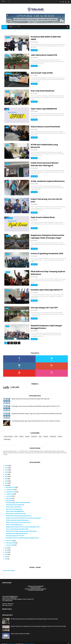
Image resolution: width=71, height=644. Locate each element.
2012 (6, 553)
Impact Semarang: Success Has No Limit (48, 199)
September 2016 (11, 490)
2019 (6, 477)
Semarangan (7, 438)
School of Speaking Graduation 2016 (46, 252)
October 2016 (10, 488)
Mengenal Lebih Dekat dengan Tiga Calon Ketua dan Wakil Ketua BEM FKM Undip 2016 (37, 412)
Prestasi (60, 435)
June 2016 (9, 494)
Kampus (8, 38)
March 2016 (10, 539)
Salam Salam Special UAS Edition (20, 632)
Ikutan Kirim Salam (9, 569)
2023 (6, 468)
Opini (7, 109)
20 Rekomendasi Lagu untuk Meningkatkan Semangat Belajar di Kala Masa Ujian (34, 617)
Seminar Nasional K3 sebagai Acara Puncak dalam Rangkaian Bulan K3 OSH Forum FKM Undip (38, 625)
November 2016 (11, 486)
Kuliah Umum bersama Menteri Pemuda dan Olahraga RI (23, 516)
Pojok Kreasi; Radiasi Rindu (41, 217)
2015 (6, 546)
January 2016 (10, 543)
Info (7, 127)
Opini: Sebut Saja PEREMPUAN (43, 108)
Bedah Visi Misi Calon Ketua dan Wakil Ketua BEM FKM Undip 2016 (31, 397)
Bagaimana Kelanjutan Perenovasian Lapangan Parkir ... (23, 525)
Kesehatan (9, 73)
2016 (6, 484)
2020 (6, 475)
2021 (6, 473)
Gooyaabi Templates (29, 642)
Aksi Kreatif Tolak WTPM (40, 73)
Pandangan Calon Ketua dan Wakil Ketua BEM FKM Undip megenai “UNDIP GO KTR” (36, 404)
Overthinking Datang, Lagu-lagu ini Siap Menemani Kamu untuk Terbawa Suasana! (36, 419)
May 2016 (9, 497)
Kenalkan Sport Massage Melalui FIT (46, 288)
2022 (6, 470)
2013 (6, 550)
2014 (6, 548)
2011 (6, 555)
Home (4, 27)
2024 (6, 466)
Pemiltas (46, 435)
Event (7, 55)
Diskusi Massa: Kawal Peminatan (44, 126)
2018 (6, 479)
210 (15, 341)
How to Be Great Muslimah (41, 90)
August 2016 (10, 492)
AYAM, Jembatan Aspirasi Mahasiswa (46, 181)
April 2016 (9, 499)
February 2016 (11, 541)
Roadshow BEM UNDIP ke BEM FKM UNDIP (47, 37)
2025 (6, 464)
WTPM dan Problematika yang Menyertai (19, 514)
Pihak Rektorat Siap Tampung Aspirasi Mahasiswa (21, 529)
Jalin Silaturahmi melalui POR (43, 55)
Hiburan (21, 435)
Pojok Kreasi (9, 217)
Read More (33, 48)
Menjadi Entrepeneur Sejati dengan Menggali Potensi (22, 536)
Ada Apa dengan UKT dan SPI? (43, 306)
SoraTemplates (11, 642)
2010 (6, 557)
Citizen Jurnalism (8, 435)
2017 (6, 481)
